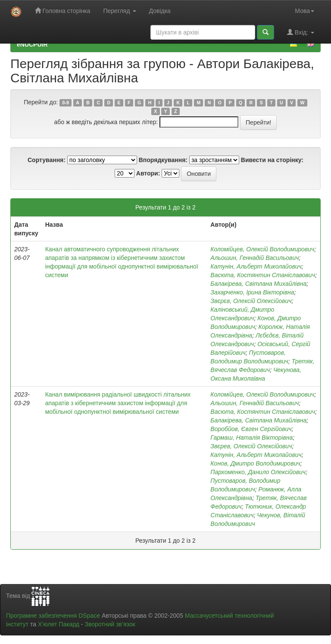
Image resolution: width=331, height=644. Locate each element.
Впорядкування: (163, 160)
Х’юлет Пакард (59, 624)
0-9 (66, 103)
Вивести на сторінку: (272, 160)
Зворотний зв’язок (110, 624)
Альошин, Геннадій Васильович (254, 258)
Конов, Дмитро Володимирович (255, 463)
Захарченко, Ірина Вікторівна (252, 292)
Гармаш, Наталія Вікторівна (251, 438)
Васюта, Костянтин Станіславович (263, 275)
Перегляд (119, 11)
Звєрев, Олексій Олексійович (251, 446)
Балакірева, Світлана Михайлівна (258, 284)
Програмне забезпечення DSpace (53, 616)
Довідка (160, 11)
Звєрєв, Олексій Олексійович (251, 301)
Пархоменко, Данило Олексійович (258, 472)
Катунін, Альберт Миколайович (256, 266)
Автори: (148, 173)
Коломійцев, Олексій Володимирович (262, 249)
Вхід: (301, 32)
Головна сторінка (63, 11)
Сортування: (47, 160)
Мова (304, 11)
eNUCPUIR (32, 44)
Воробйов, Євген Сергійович (251, 429)
